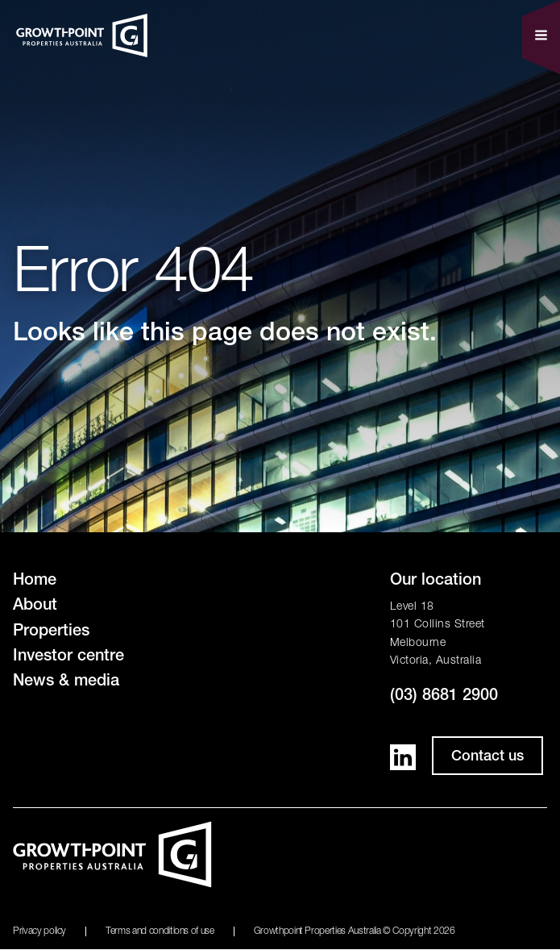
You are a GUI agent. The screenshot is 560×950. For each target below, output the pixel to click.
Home (35, 581)
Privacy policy (39, 931)
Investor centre (68, 657)
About (35, 606)
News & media (66, 682)
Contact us (487, 757)
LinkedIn (403, 757)
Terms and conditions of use (160, 931)
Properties (51, 632)
